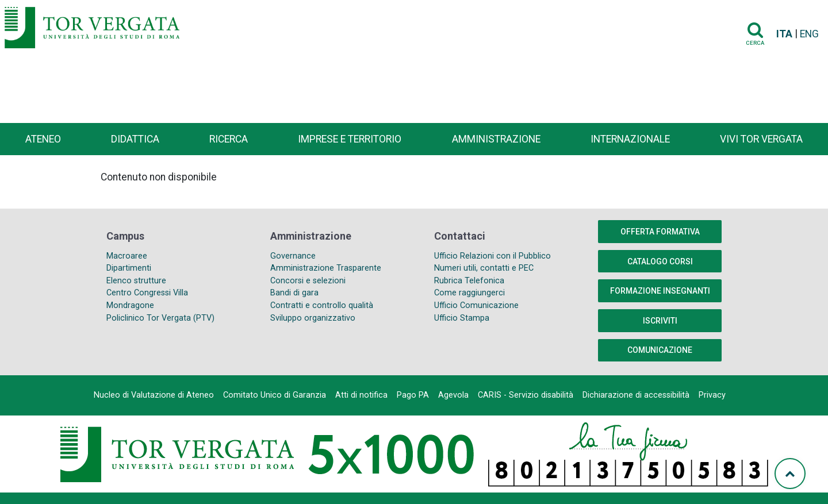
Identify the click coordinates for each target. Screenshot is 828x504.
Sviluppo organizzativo (313, 318)
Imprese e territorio (350, 139)
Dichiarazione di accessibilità (636, 395)
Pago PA (413, 395)
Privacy (712, 395)
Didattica (135, 139)
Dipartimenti (129, 268)
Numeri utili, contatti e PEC (484, 268)
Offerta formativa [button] (660, 232)
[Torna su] (790, 474)
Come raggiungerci (469, 293)
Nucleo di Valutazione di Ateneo (154, 395)
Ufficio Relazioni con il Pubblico (492, 256)
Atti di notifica (361, 395)
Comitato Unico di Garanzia (275, 395)
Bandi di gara (294, 293)
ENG (809, 34)
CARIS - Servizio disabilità (526, 395)
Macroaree (127, 256)
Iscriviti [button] (660, 321)
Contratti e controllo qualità (322, 305)
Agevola (453, 395)
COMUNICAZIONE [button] (660, 350)
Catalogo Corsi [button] (660, 261)
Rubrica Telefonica (469, 281)
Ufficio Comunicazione (476, 305)
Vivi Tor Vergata (761, 139)
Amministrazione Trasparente (326, 268)
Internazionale (630, 139)
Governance (293, 256)
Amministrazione (496, 139)
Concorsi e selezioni (308, 281)
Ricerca (229, 139)
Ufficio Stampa (462, 318)
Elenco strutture (136, 281)
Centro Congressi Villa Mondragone (147, 299)
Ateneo (43, 139)
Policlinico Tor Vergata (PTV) (160, 318)
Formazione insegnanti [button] (660, 291)
